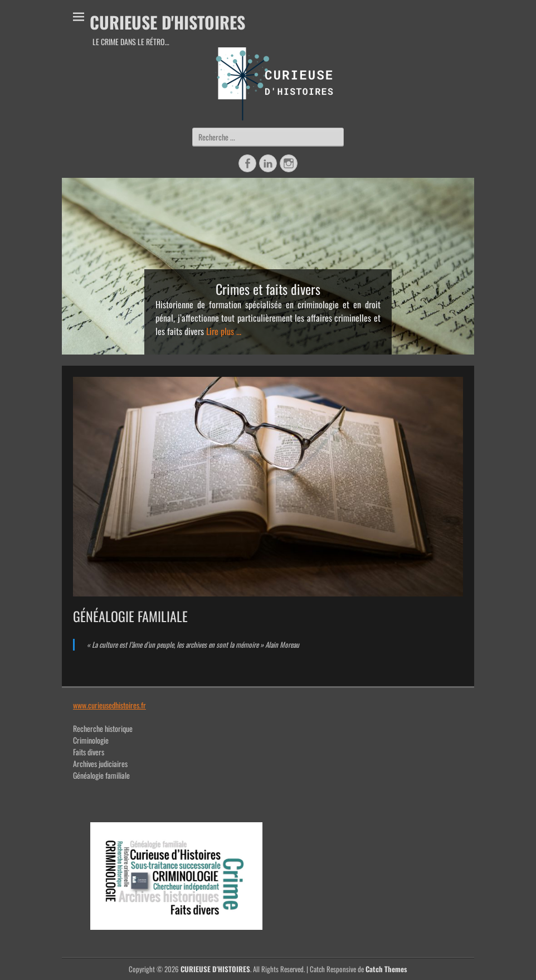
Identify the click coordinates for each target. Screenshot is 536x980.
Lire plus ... (224, 331)
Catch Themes (386, 969)
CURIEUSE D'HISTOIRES (167, 22)
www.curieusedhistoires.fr (109, 705)
